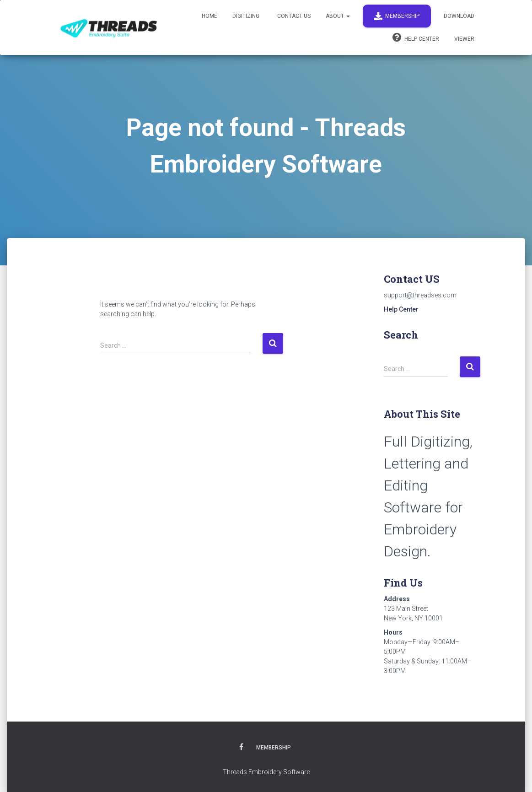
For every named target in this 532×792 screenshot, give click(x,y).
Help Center (416, 38)
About (338, 16)
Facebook (241, 748)
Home (210, 16)
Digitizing (246, 16)
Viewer (464, 39)
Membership (397, 16)
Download (459, 16)
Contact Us (293, 16)
